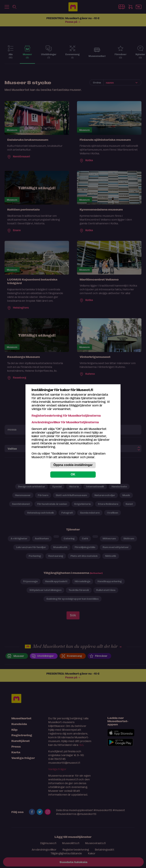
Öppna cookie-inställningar (73, 465)
